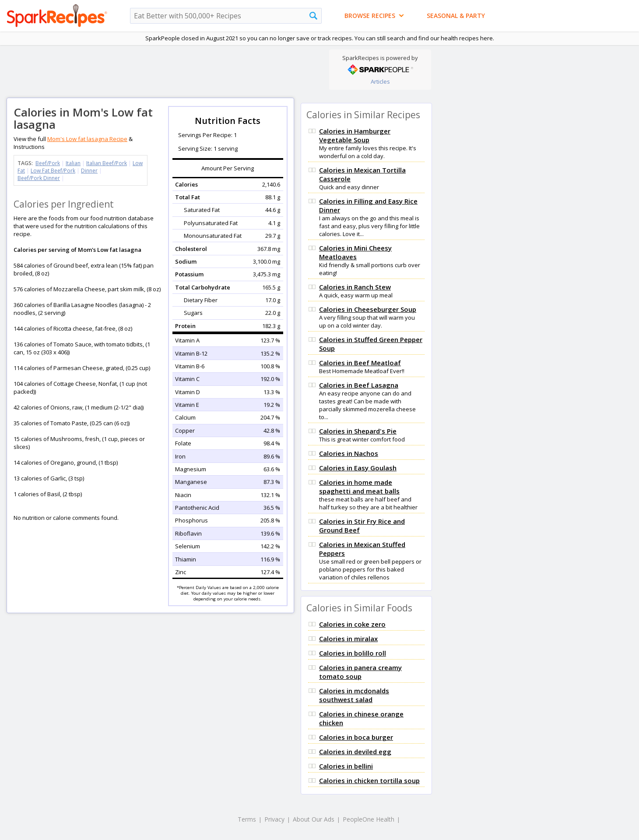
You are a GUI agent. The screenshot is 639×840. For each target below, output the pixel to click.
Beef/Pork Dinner (39, 178)
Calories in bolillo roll (353, 653)
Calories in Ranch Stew (355, 287)
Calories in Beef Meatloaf (360, 363)
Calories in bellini (346, 766)
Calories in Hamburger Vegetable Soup (355, 135)
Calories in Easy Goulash (358, 468)
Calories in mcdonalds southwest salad (354, 695)
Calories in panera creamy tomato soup (360, 672)
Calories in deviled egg (355, 752)
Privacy (274, 819)
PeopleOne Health (369, 819)
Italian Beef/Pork (107, 163)
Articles (380, 81)
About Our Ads (314, 819)
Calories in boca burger (356, 737)
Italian (73, 163)
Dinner (89, 171)
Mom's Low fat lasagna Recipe (87, 139)
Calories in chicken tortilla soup (369, 780)
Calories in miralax (348, 639)
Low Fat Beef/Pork (53, 171)
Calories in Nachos (349, 453)
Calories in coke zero (352, 624)
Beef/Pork (48, 163)
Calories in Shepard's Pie (358, 431)
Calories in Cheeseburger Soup (368, 309)
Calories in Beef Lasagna (359, 385)
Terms (247, 819)
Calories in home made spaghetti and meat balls (359, 487)
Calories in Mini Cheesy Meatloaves (355, 252)
